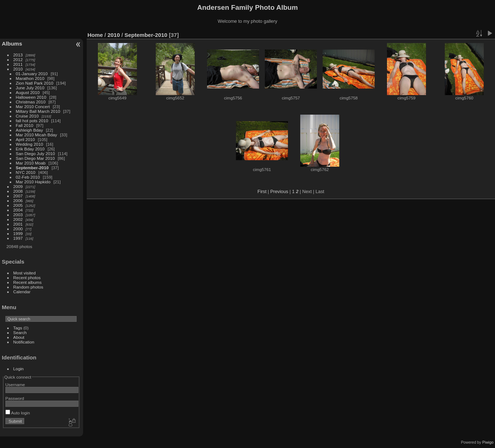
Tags (18, 328)
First (262, 191)
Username (15, 385)
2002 (18, 219)
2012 (18, 59)
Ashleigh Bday (29, 130)
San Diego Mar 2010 (35, 158)
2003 (18, 215)
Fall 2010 (25, 125)
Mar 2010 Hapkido (33, 182)
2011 (18, 64)
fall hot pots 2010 (32, 121)
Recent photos (27, 278)
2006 (18, 200)
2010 (18, 69)
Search (20, 332)
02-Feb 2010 (28, 177)
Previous (279, 191)
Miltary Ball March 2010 (38, 111)
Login (19, 369)
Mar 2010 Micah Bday (36, 135)
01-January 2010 (32, 74)
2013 (18, 55)
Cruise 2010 (27, 116)
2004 (18, 210)
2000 (18, 229)
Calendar (22, 292)
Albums (12, 44)
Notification (24, 342)
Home (95, 35)
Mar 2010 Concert (33, 106)
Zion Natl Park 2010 (35, 83)
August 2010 (28, 92)
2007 (18, 196)
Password (15, 398)
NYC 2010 (26, 172)
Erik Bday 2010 (30, 149)
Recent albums (27, 282)
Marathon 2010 (30, 78)
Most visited (25, 273)
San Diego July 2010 (36, 153)
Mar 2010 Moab (31, 163)
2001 (18, 224)
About (19, 337)
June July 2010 (30, 88)
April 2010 (25, 139)
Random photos (28, 287)
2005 (18, 205)
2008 (18, 191)
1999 (18, 233)
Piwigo (488, 442)
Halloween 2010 (31, 97)
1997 (18, 238)
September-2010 (32, 168)
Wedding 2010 (30, 144)
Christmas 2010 (31, 102)
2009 (18, 186)
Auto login (18, 413)
